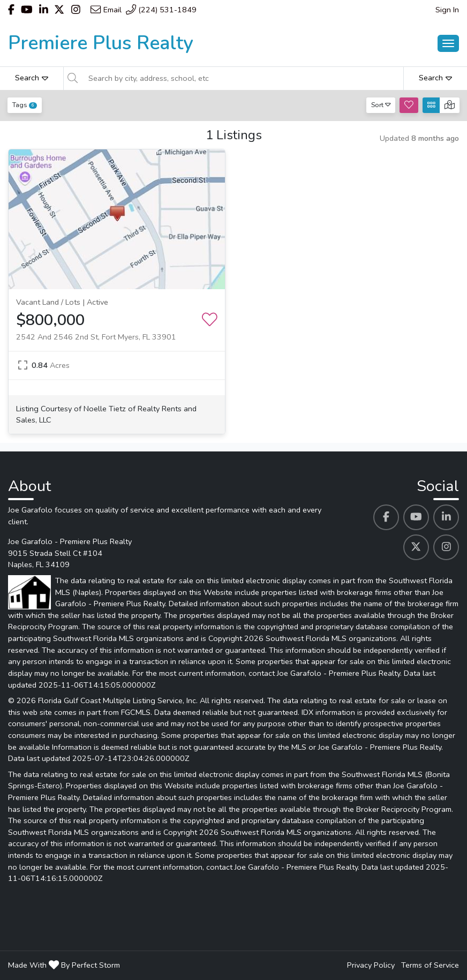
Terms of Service (430, 965)
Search (32, 78)
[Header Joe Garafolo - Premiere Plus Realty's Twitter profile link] (59, 10)
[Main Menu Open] (448, 43)
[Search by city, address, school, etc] (243, 78)
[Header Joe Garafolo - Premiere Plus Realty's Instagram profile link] (76, 10)
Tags (25, 105)
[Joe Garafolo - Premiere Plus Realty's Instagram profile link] (446, 547)
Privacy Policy (371, 965)
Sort (381, 105)
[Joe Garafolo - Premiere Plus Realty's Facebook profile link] (386, 517)
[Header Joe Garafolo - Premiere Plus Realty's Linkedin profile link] (44, 10)
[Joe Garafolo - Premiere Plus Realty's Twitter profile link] (416, 547)
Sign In (447, 10)
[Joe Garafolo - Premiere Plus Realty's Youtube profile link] (416, 517)
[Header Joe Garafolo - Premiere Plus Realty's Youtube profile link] (27, 10)
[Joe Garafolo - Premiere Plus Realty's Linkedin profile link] (446, 517)
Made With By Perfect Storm (64, 965)
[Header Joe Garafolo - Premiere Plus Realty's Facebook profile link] (11, 10)
